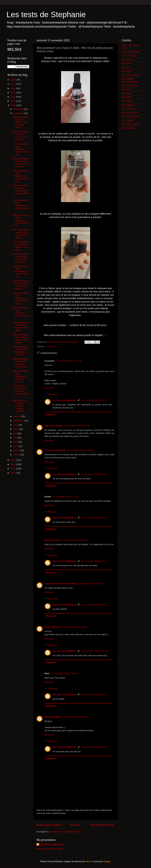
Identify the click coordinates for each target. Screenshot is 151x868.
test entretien (128, 105)
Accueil (75, 825)
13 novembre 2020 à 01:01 (94, 400)
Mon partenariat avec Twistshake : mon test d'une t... (21, 376)
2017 (13, 469)
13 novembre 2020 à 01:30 (94, 747)
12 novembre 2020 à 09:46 (64, 673)
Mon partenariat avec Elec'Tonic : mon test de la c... (21, 313)
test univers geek (130, 124)
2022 (13, 97)
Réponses (53, 394)
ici (68, 325)
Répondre (49, 388)
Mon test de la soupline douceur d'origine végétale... (20, 406)
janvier (17, 455)
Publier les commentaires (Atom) (66, 832)
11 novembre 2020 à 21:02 (65, 497)
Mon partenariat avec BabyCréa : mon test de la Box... (21, 176)
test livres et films (130, 112)
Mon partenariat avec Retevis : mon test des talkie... (21, 326)
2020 (13, 105)
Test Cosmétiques (130, 75)
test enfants (127, 101)
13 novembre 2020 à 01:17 (94, 518)
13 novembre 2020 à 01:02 (94, 474)
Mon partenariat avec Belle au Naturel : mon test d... (21, 246)
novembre (19, 113)
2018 (13, 464)
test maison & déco (131, 116)
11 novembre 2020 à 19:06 (77, 426)
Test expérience (129, 109)
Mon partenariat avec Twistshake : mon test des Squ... (21, 298)
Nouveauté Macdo (131, 52)
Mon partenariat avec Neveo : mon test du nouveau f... (21, 258)
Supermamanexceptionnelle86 (60, 584)
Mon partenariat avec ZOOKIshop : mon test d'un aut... (21, 271)
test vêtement (128, 128)
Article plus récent (49, 825)
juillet (16, 429)
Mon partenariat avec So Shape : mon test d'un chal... (21, 122)
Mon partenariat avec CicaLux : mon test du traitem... (21, 234)
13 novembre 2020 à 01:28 (94, 605)
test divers (127, 89)
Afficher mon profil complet (50, 849)
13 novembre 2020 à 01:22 (94, 561)
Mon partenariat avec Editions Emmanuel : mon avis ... (21, 351)
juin (15, 433)
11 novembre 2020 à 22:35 (90, 584)
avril (16, 442)
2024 (13, 88)
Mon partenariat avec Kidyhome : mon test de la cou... (21, 149)
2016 (13, 473)
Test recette (127, 120)
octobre (17, 416)
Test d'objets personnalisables (130, 80)
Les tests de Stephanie (46, 14)
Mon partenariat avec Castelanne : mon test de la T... (21, 206)
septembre (19, 421)
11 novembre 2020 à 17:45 (69, 361)
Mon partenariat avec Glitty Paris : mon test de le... (21, 136)
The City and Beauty (55, 450)
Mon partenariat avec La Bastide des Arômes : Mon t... (21, 191)
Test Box (126, 67)
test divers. (127, 93)
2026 (13, 80)
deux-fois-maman (54, 426)
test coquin (51, 346)
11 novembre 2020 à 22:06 (74, 540)
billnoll (88, 861)
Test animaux (128, 60)
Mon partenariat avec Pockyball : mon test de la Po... (21, 220)
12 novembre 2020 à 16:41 (76, 717)
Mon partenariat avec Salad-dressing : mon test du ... (21, 363)
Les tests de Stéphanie (64, 400)
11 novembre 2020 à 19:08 (80, 450)
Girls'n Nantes (52, 627)
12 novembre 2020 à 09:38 (73, 627)
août (16, 425)
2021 (13, 101)
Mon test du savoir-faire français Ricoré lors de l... (21, 391)
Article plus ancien (102, 825)
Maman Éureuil (52, 540)
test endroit (127, 97)
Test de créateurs (130, 85)
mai (15, 438)
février (17, 450)
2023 (13, 93)
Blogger (107, 861)
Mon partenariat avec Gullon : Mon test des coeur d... (21, 163)
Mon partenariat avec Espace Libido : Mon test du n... (21, 285)
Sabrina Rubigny (53, 717)
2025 (13, 84)
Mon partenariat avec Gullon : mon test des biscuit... (21, 339)
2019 (13, 460)
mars (16, 446)
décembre (19, 109)
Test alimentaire (129, 56)
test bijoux (127, 63)
